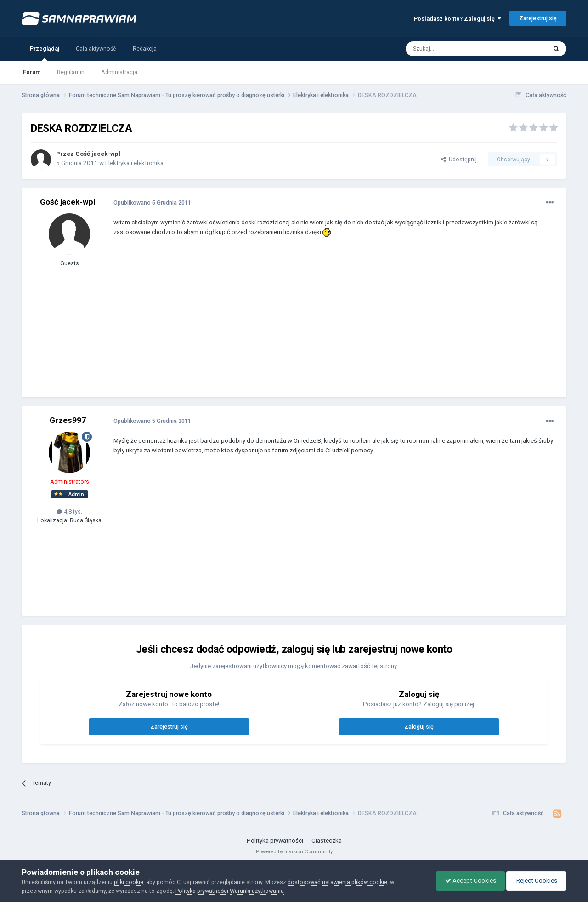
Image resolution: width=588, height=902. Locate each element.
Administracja (119, 72)
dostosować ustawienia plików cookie (337, 882)
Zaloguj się (419, 727)
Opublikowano (152, 203)
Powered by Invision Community (294, 851)
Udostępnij (459, 159)
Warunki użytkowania (257, 891)
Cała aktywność (96, 49)
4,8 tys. (69, 511)
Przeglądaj (45, 53)
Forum (32, 72)
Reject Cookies (536, 881)
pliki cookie (129, 882)
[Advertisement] (281, 324)
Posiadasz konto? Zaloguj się (458, 19)
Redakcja (145, 49)
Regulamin (71, 72)
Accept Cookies (468, 881)
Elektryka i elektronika (134, 163)
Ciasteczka (327, 841)
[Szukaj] (455, 49)
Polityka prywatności (275, 841)
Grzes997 (68, 420)
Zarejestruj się (538, 18)
